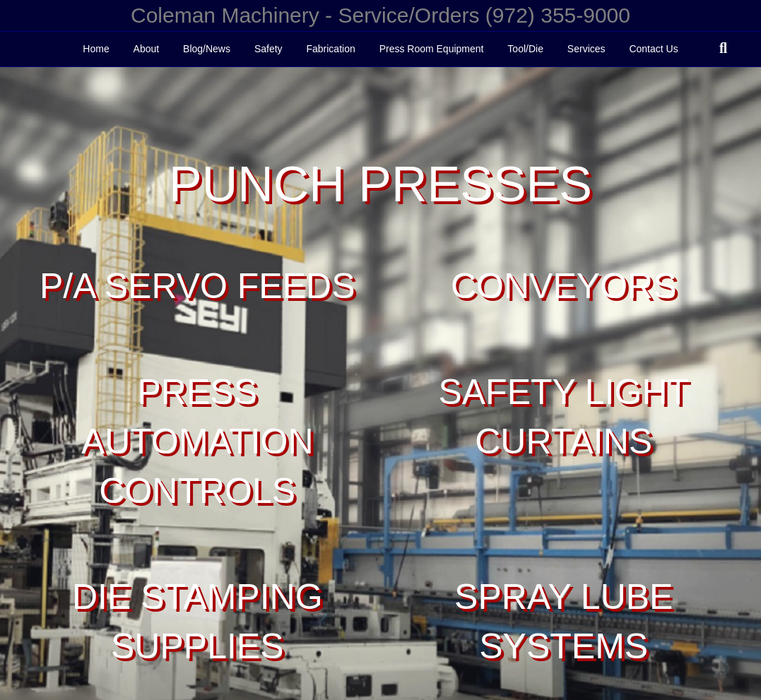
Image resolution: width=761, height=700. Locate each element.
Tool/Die (525, 49)
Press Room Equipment (432, 49)
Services (586, 49)
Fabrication (330, 49)
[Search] (723, 48)
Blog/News (207, 49)
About (147, 49)
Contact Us (653, 49)
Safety (269, 49)
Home (96, 49)
